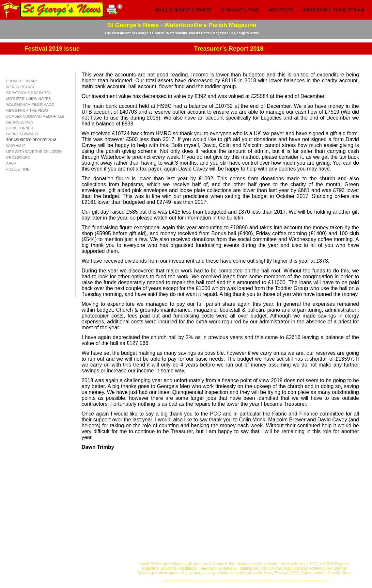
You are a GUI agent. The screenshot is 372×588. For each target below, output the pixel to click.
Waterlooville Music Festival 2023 (270, 573)
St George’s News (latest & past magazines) (176, 573)
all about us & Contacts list (211, 564)
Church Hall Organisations (284, 568)
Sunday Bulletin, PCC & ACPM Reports (314, 564)
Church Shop (339, 573)
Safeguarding (313, 573)
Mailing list (249, 568)
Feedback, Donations (218, 568)
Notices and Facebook (257, 564)
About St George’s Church (162, 564)
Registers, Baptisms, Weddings (169, 568)
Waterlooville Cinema (327, 568)
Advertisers (227, 573)
